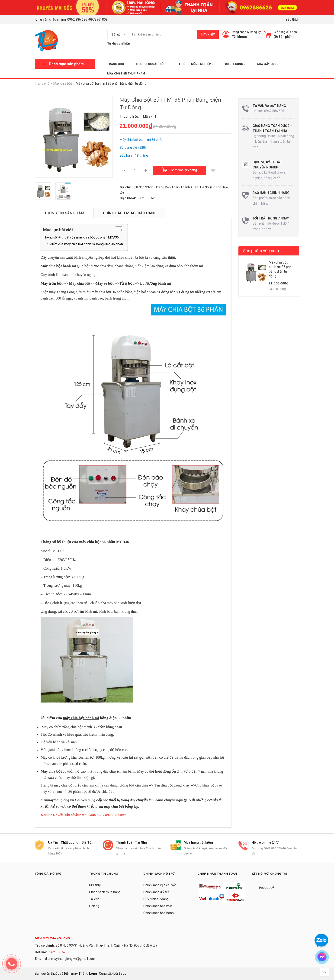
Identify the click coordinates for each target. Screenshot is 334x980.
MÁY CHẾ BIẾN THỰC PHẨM (127, 74)
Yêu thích (292, 19)
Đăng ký (255, 32)
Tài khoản (239, 37)
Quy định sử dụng (156, 899)
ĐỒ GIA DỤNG (235, 64)
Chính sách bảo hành (159, 913)
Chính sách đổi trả (156, 892)
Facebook (267, 888)
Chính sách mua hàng (105, 892)
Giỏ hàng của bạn (285, 32)
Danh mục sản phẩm (66, 64)
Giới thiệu (96, 885)
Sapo (122, 974)
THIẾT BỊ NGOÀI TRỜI (151, 64)
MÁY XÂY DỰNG (269, 64)
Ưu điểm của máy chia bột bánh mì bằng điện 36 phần (84, 244)
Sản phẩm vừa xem (261, 251)
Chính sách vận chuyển (160, 885)
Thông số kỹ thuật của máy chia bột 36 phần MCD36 (81, 237)
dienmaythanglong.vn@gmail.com (70, 959)
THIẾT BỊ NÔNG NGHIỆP (196, 64)
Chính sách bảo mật (158, 906)
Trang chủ (116, 64)
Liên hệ (94, 906)
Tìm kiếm (208, 34)
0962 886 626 (77, 19)
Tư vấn (94, 899)
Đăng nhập (239, 32)
